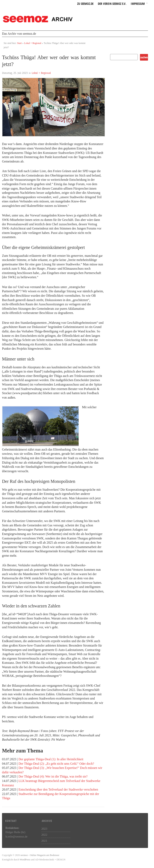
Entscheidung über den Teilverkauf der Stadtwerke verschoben (58, 789)
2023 (44, 829)
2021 (44, 841)
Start (19, 43)
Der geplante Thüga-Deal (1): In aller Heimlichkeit (51, 759)
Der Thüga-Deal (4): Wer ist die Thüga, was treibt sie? (53, 776)
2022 (44, 835)
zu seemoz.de (85, 4)
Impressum (138, 4)
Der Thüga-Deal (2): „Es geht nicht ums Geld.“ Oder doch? (56, 764)
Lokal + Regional (33, 43)
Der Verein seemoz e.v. (112, 4)
